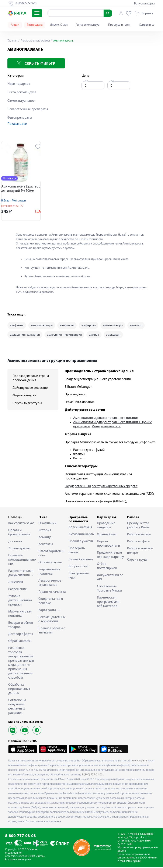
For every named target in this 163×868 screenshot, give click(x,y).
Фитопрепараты (20, 118)
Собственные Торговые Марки (109, 589)
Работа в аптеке (139, 535)
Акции (15, 25)
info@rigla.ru (133, 862)
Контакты (46, 545)
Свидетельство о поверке (51, 602)
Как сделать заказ (21, 524)
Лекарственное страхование (50, 584)
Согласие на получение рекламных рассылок (17, 707)
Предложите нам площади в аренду (110, 556)
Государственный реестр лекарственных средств (101, 487)
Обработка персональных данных (19, 690)
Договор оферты (21, 635)
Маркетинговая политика (20, 615)
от (86, 81)
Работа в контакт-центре (140, 551)
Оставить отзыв (50, 563)
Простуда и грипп (120, 25)
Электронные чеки (79, 576)
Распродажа (35, 25)
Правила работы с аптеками (52, 631)
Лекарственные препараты (28, 109)
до (112, 81)
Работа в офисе (138, 542)
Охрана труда (137, 561)
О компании (47, 524)
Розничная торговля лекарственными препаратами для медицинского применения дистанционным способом (21, 664)
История (45, 531)
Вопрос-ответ (79, 567)
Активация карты (81, 535)
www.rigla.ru (140, 761)
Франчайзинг (107, 535)
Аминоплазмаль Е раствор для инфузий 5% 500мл (21, 189)
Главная (13, 41)
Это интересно (19, 549)
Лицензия (16, 583)
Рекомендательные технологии (52, 620)
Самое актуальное (21, 101)
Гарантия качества (52, 593)
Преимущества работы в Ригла (138, 526)
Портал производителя (108, 544)
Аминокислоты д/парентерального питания (106, 419)
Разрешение (18, 590)
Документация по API (110, 578)
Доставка (15, 542)
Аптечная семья (80, 528)
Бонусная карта (144, 4)
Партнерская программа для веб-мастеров (108, 603)
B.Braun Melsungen (14, 201)
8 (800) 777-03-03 (92, 776)
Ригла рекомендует (88, 25)
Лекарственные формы (36, 41)
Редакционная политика (49, 572)
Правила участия (81, 542)
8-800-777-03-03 (20, 837)
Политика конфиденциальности (22, 561)
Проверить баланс (77, 551)
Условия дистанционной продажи (20, 601)
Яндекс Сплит (59, 25)
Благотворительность (51, 554)
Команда (45, 538)
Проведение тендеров (106, 526)
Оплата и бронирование (19, 533)
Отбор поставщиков (107, 567)
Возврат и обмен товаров (21, 626)
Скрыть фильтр (36, 63)
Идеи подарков (19, 84)
